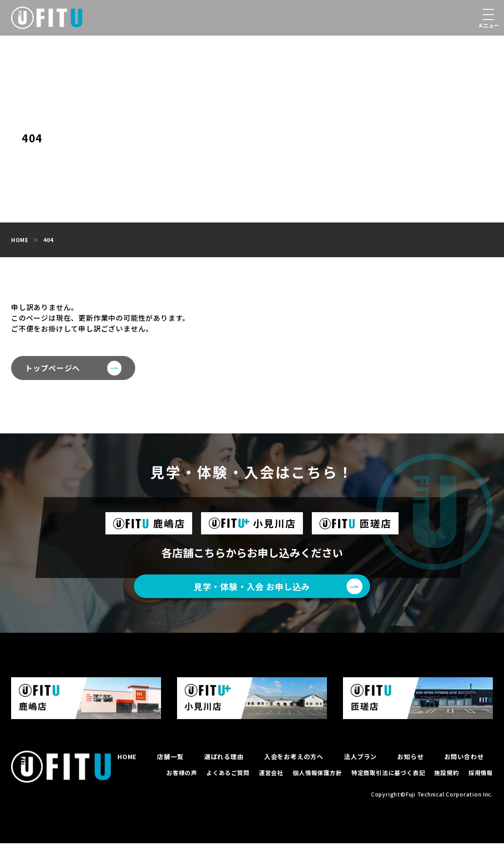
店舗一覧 (170, 762)
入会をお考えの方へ (294, 762)
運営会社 (271, 778)
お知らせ (410, 762)
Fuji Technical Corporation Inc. (449, 800)
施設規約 (446, 778)
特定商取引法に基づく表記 (388, 778)
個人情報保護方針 (317, 778)
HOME (127, 762)
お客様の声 (182, 778)
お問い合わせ (464, 762)
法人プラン (360, 762)
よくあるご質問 (228, 778)
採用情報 (481, 778)
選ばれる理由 (224, 762)
